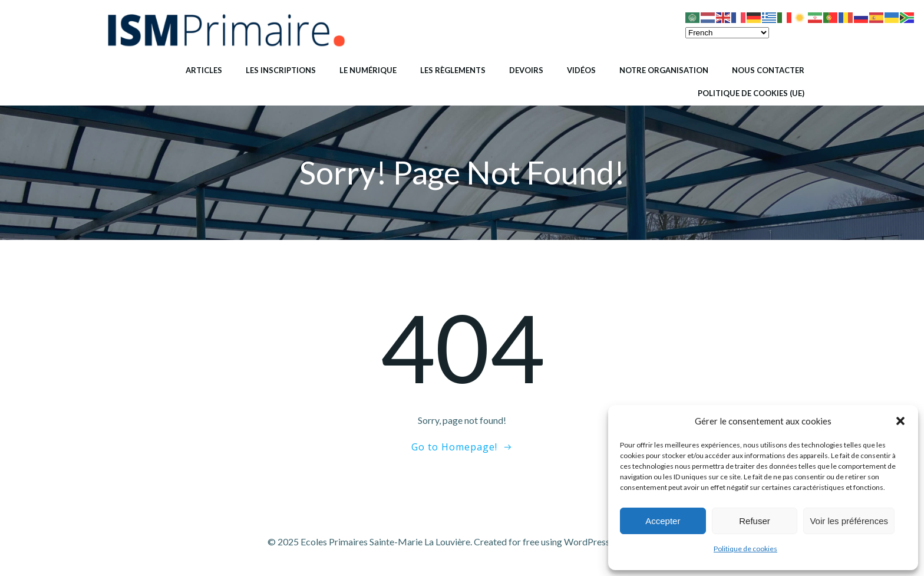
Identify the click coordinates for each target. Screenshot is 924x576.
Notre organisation (664, 70)
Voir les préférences (849, 521)
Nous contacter (768, 70)
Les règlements (453, 70)
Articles (204, 70)
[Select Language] (727, 33)
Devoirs (526, 70)
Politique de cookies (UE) (751, 93)
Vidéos (581, 70)
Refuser (755, 521)
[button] (900, 421)
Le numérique (368, 70)
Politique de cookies (745, 549)
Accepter (663, 521)
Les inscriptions (281, 70)
